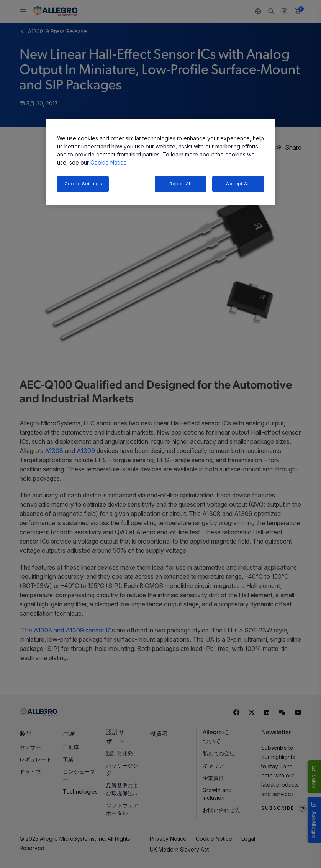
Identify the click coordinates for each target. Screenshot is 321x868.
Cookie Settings (83, 184)
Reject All (181, 184)
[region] (160, 162)
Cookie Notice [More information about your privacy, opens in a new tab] (109, 162)
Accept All (238, 184)
